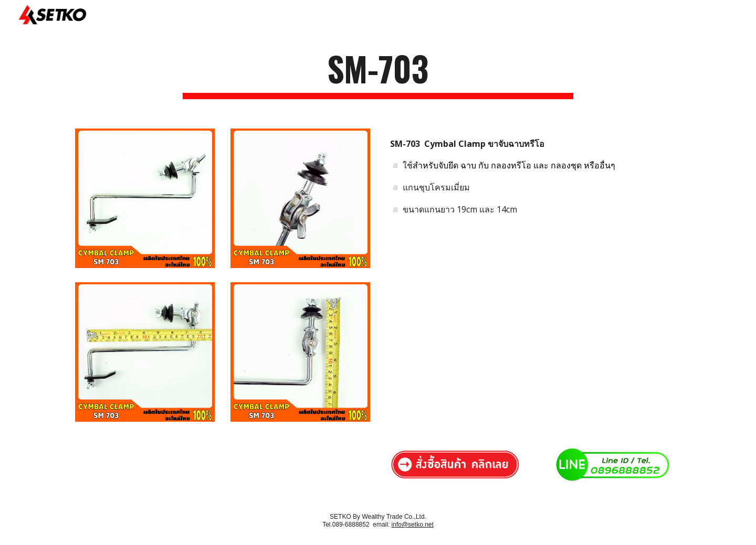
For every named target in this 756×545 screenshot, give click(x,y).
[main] (378, 74)
